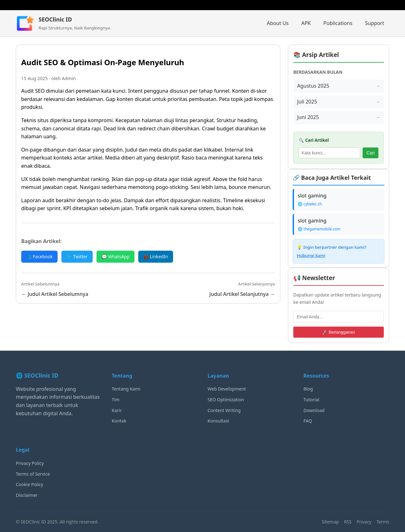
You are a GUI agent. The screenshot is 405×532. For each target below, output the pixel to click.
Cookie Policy (29, 484)
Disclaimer (27, 495)
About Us (278, 23)
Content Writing (224, 410)
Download (314, 410)
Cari (371, 153)
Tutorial (311, 400)
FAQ (308, 421)
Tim (116, 400)
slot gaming (312, 196)
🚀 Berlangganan (339, 332)
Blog (308, 389)
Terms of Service (33, 474)
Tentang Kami (126, 389)
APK (306, 23)
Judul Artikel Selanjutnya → (242, 294)
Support (375, 23)
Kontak (119, 421)
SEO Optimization (226, 400)
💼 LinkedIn (156, 257)
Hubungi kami (311, 255)
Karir (117, 410)
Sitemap (330, 522)
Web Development (227, 389)
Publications (338, 23)
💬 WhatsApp (115, 257)
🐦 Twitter (77, 257)
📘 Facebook (39, 257)
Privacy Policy (30, 463)
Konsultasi (218, 421)
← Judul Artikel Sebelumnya (55, 294)
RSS (348, 522)
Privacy (364, 522)
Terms (383, 522)
